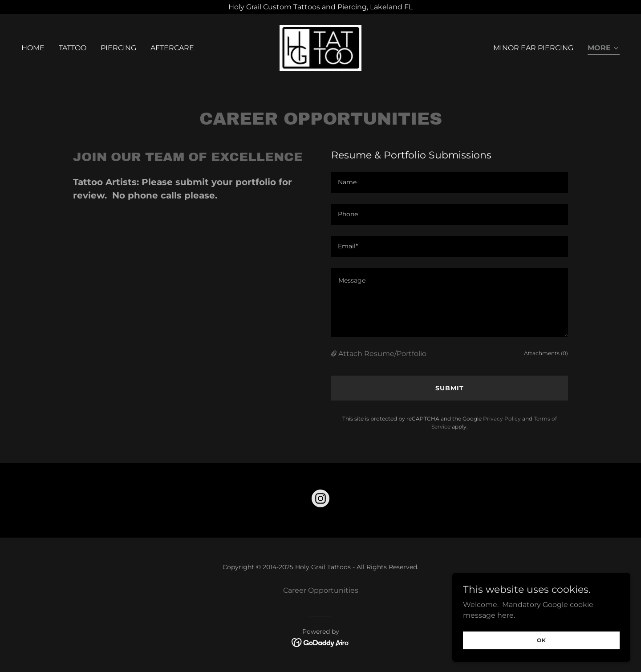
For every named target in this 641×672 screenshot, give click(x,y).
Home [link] (33, 48)
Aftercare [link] (172, 48)
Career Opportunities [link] (321, 590)
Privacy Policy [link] (502, 419)
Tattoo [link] (73, 48)
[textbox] (450, 182)
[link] (320, 47)
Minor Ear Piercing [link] (533, 48)
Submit (450, 388)
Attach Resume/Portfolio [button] (382, 354)
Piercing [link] (118, 48)
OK (542, 640)
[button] (604, 49)
